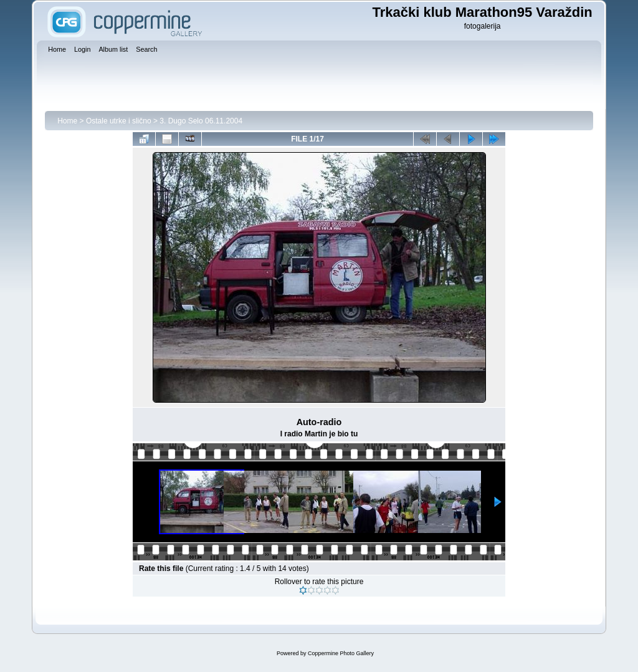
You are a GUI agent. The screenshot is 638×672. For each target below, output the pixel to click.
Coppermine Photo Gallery (341, 653)
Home (67, 121)
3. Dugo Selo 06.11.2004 (201, 121)
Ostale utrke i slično (119, 121)
